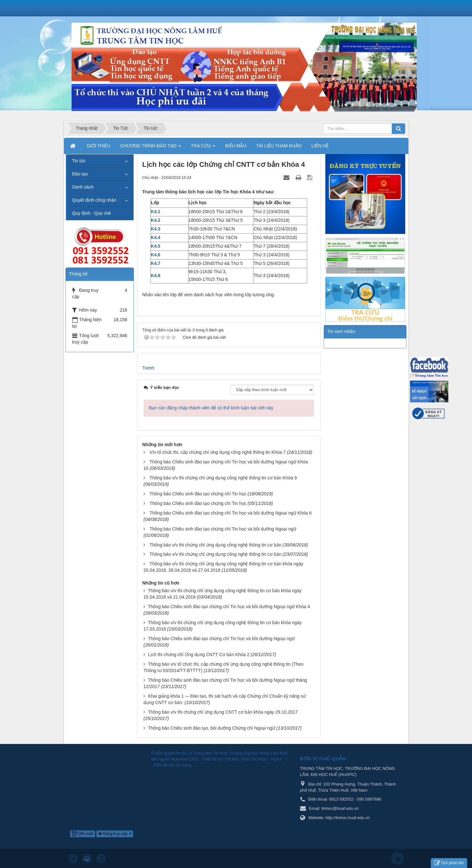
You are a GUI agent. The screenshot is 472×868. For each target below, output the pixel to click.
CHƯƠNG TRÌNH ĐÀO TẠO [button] (151, 148)
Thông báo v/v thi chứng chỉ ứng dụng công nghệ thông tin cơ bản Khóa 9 (223, 478)
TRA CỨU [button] (203, 148)
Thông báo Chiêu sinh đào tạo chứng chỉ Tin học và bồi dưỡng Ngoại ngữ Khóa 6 (231, 513)
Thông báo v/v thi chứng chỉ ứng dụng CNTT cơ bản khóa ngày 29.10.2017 (223, 712)
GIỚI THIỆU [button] (99, 146)
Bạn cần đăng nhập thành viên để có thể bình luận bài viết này (211, 408)
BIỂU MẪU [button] (236, 146)
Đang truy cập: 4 (115, 834)
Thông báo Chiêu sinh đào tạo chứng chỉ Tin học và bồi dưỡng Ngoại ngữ (223, 529)
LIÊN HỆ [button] (320, 146)
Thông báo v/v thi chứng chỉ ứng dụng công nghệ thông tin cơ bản (215, 545)
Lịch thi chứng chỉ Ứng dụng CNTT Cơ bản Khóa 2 (199, 655)
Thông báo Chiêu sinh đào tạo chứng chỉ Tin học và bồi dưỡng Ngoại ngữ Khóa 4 (229, 607)
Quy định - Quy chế (92, 213)
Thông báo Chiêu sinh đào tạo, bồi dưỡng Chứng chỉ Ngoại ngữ (212, 728)
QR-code (83, 834)
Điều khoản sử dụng (173, 765)
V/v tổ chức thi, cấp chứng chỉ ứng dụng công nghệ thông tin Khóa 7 (218, 452)
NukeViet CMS (185, 759)
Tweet (148, 368)
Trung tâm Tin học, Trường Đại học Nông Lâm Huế (240, 753)
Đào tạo (80, 174)
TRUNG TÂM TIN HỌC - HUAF (253, 759)
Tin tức (79, 161)
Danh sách (83, 187)
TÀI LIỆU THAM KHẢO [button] (279, 146)
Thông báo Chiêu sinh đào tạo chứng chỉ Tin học (198, 494)
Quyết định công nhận (94, 200)
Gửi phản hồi (449, 863)
